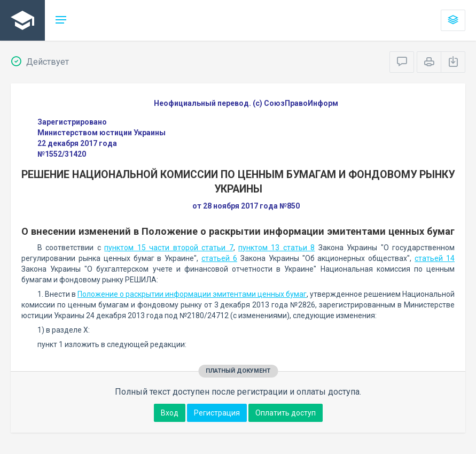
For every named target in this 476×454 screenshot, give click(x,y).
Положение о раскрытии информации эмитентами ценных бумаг (192, 294)
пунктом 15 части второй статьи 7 (169, 248)
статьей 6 (219, 258)
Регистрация (217, 413)
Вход (170, 413)
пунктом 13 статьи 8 (276, 248)
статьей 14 (435, 258)
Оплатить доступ (286, 413)
